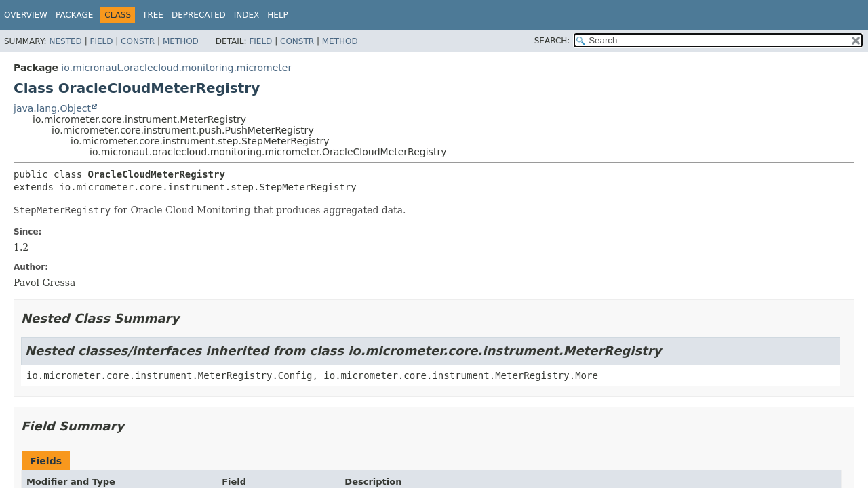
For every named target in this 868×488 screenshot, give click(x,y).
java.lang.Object (52, 108)
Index (247, 15)
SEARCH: (552, 41)
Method (181, 41)
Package (74, 15)
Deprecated (199, 15)
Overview (26, 15)
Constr (138, 41)
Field (101, 41)
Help (278, 15)
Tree (153, 15)
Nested (65, 41)
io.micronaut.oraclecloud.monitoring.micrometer (176, 68)
